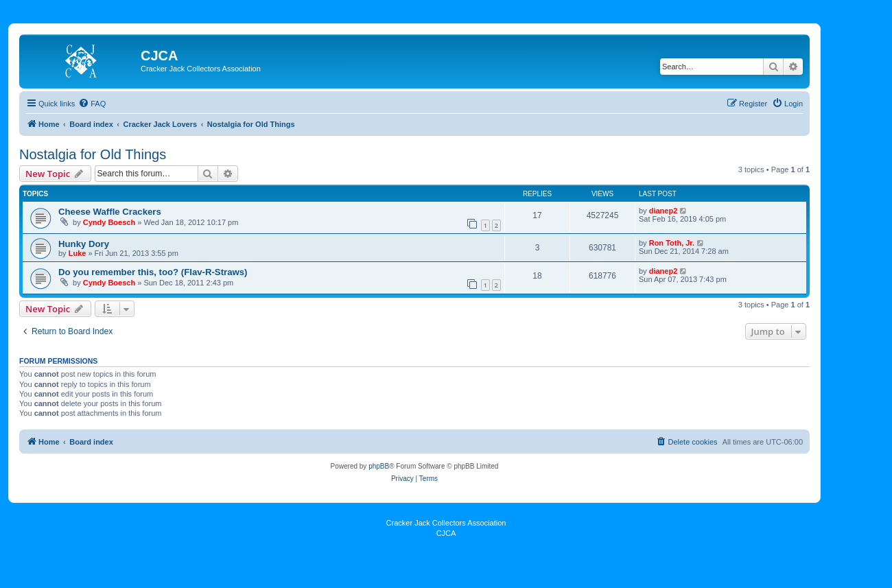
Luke (78, 253)
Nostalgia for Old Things (93, 154)
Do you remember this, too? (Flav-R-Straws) (153, 272)
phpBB (379, 466)
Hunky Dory (84, 244)
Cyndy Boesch (109, 222)
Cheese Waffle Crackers (110, 212)
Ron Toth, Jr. (672, 243)
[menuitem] (92, 104)
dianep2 (664, 211)
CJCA (446, 533)
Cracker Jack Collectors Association (446, 523)
